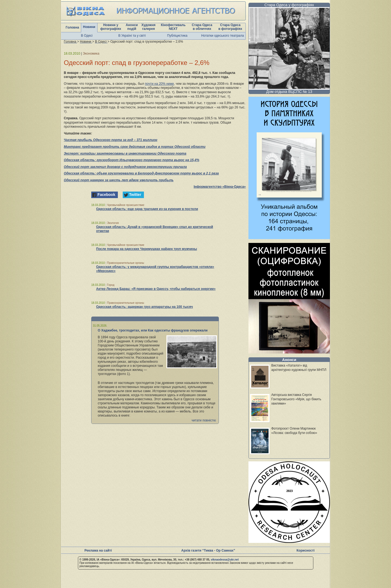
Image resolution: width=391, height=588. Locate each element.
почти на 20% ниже (160, 84)
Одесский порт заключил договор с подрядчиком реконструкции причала (125, 167)
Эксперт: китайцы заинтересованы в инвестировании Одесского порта (125, 154)
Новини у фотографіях (111, 27)
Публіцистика (177, 36)
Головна (72, 27)
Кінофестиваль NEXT (173, 27)
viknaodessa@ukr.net (225, 560)
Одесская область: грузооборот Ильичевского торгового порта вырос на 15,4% (132, 160)
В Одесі (87, 36)
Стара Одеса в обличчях (202, 27)
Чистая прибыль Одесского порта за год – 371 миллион (111, 140)
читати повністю (204, 420)
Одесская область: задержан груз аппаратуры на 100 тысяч (144, 307)
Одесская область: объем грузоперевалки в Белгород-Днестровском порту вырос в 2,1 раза (141, 173)
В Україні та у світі (132, 36)
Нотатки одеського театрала (223, 36)
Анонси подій (132, 27)
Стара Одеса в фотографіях (230, 27)
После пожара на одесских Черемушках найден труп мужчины (146, 249)
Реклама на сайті (98, 551)
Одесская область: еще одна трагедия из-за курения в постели (147, 209)
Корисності (305, 551)
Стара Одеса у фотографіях (289, 5)
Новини (89, 27)
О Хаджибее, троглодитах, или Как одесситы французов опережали (153, 330)
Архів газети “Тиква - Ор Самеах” (208, 551)
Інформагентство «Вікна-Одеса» (220, 187)
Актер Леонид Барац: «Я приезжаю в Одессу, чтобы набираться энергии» (156, 289)
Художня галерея (149, 27)
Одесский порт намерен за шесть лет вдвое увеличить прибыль (119, 180)
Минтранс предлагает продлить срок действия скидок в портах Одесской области (135, 147)
